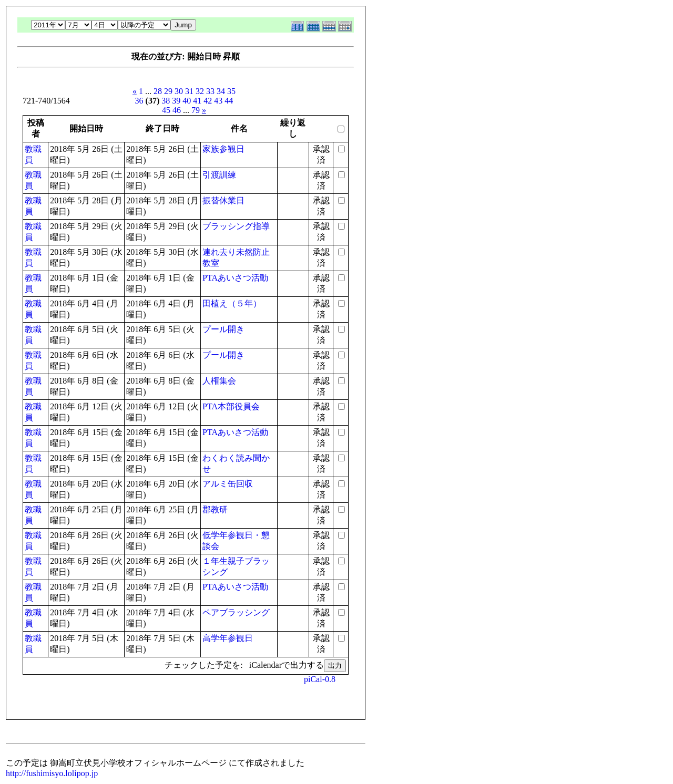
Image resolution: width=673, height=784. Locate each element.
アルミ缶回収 (228, 484)
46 (177, 110)
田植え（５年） (232, 303)
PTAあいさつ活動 (235, 278)
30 (179, 91)
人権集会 (219, 381)
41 (197, 101)
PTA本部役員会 (231, 406)
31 (189, 91)
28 (158, 91)
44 (229, 101)
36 (139, 101)
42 (208, 101)
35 (231, 91)
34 (221, 91)
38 (166, 101)
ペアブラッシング (236, 612)
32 (200, 91)
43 (218, 101)
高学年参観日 (228, 638)
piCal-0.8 (320, 679)
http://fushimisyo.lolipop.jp (52, 773)
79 (196, 110)
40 (187, 101)
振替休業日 (223, 200)
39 (176, 101)
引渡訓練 (219, 175)
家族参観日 (223, 149)
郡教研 (215, 509)
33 (210, 91)
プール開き (223, 329)
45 (166, 110)
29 (168, 91)
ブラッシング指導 (236, 226)
